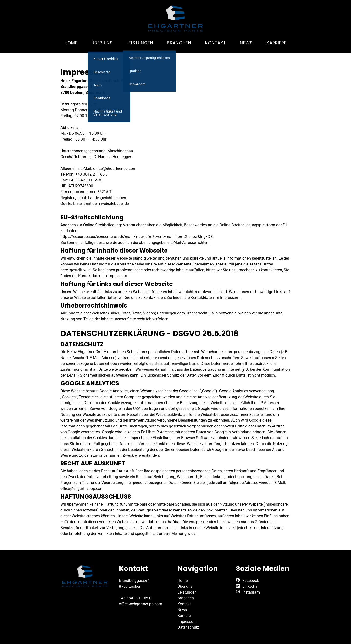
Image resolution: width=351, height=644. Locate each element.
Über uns (102, 43)
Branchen (179, 43)
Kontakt (216, 43)
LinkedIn (250, 586)
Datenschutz (188, 627)
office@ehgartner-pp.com (141, 604)
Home (71, 43)
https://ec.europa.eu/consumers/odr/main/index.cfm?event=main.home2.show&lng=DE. (137, 237)
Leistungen (140, 43)
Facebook (251, 581)
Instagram (251, 592)
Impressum (187, 621)
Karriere (277, 43)
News (246, 43)
